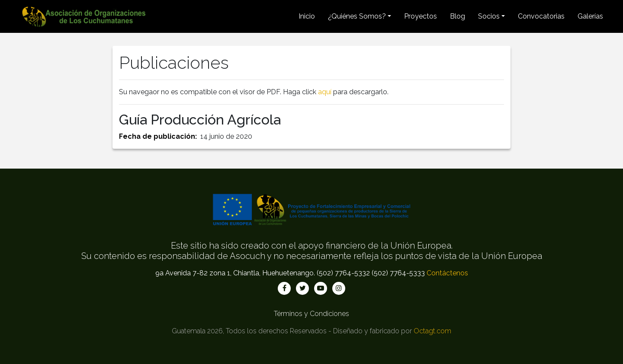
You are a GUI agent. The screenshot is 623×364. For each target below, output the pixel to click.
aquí (325, 92)
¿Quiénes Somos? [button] (357, 16)
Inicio (307, 16)
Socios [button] (489, 16)
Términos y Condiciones (311, 314)
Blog (458, 16)
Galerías (590, 16)
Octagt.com (432, 331)
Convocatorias (541, 16)
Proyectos (421, 16)
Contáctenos (447, 273)
